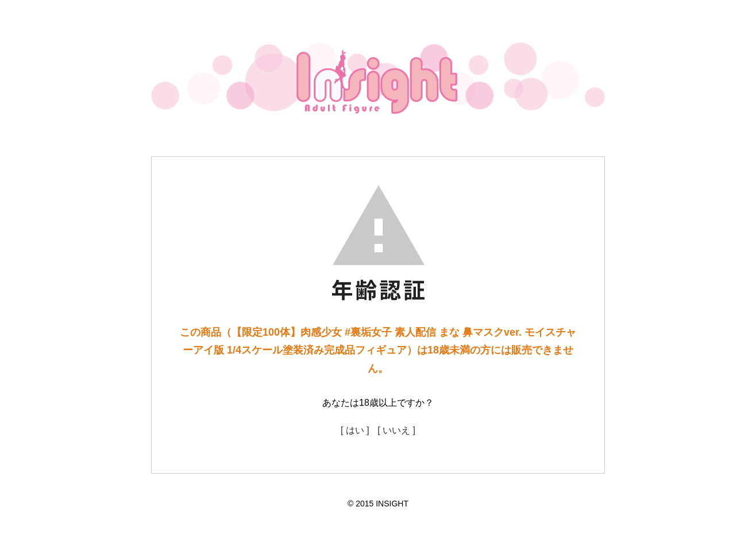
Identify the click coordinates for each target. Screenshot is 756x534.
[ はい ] (355, 430)
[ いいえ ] (396, 430)
